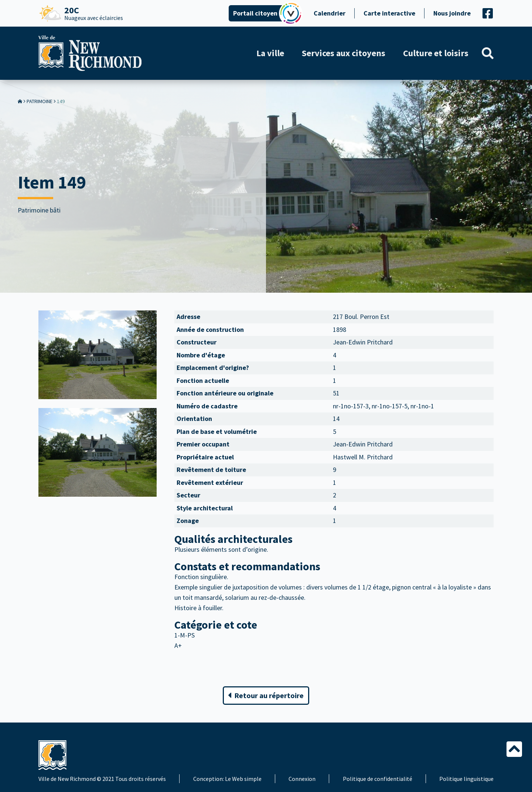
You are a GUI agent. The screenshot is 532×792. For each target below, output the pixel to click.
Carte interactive (389, 13)
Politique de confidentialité (378, 779)
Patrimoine (40, 101)
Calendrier (330, 13)
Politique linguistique (466, 779)
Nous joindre (452, 13)
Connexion (302, 779)
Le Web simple (243, 779)
